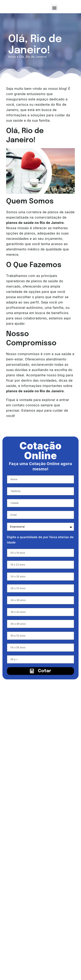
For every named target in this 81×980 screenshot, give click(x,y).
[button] (54, 8)
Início (12, 57)
